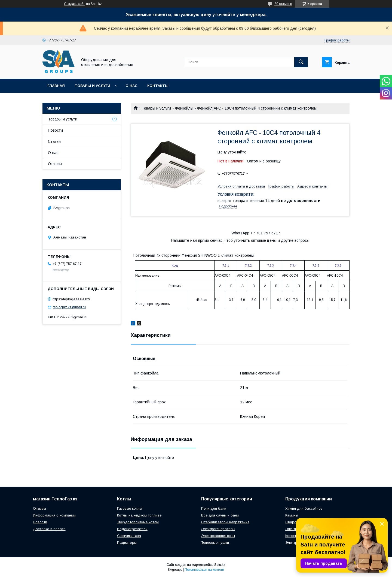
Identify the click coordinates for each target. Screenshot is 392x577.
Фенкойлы (184, 108)
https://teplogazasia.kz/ (71, 299)
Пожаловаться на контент (204, 570)
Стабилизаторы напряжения (225, 522)
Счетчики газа (129, 536)
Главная (56, 86)
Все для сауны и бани (220, 515)
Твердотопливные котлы (138, 522)
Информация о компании (54, 515)
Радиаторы (127, 543)
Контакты (158, 86)
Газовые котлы (130, 508)
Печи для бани (214, 508)
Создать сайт (74, 4)
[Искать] (301, 62)
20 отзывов (283, 4)
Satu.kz (220, 565)
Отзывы (55, 164)
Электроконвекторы (218, 536)
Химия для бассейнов (304, 508)
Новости (55, 130)
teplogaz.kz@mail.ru (69, 307)
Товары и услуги (92, 86)
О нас (131, 86)
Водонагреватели (132, 529)
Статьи (54, 141)
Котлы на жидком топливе (139, 515)
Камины (292, 515)
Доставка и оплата (49, 529)
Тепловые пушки (215, 543)
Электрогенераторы (218, 529)
